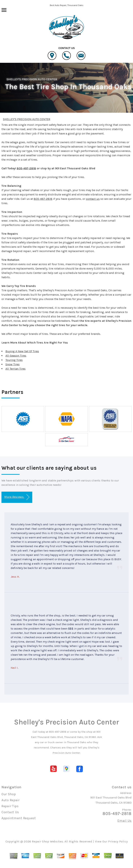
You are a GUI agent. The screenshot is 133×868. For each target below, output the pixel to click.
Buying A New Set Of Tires (22, 351)
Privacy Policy (118, 841)
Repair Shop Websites (47, 841)
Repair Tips (10, 806)
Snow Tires (13, 364)
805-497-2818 (26, 168)
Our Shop (9, 794)
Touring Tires (14, 360)
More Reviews (17, 497)
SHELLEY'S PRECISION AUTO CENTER (32, 79)
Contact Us (10, 812)
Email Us (124, 821)
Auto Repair (11, 800)
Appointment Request (19, 818)
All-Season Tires (16, 356)
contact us (93, 199)
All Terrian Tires (15, 369)
